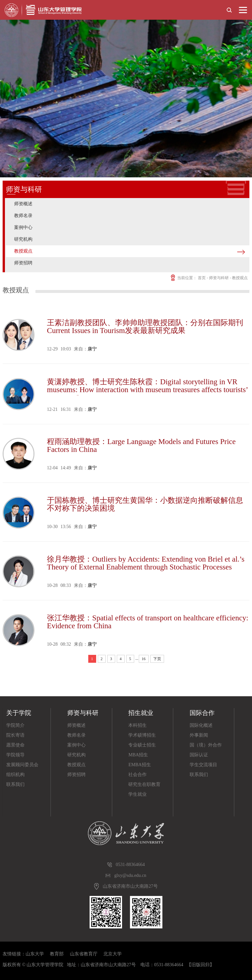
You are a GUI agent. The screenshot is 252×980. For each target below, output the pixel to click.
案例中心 (23, 227)
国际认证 (199, 755)
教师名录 (23, 216)
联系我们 (15, 784)
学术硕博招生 (142, 735)
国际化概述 (201, 725)
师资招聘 (23, 263)
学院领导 (15, 755)
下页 (157, 659)
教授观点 (23, 251)
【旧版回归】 (200, 965)
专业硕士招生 (142, 745)
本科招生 (137, 725)
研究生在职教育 (144, 784)
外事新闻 (199, 735)
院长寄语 (15, 735)
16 (144, 659)
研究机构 (23, 239)
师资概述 (23, 204)
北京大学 (113, 954)
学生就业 (137, 794)
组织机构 (15, 775)
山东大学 (35, 954)
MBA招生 (138, 755)
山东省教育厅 (84, 954)
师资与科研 (219, 278)
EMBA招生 (139, 765)
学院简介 (15, 725)
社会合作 (137, 775)
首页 (202, 278)
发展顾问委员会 (22, 765)
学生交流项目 (203, 765)
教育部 (57, 954)
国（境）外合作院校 (206, 746)
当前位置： (183, 278)
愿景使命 (15, 745)
